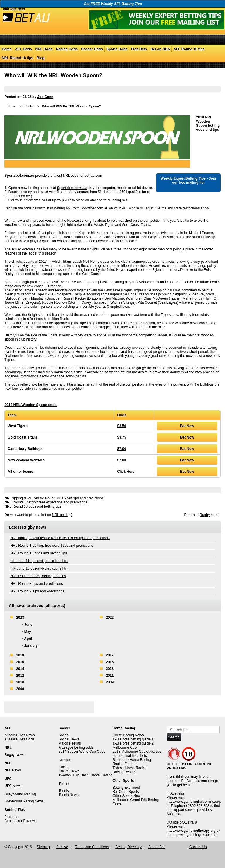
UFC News (13, 786)
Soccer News (69, 739)
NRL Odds (44, 49)
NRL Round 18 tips (17, 58)
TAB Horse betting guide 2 (133, 743)
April (28, 639)
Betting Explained (126, 788)
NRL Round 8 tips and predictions (36, 584)
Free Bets (139, 49)
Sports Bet (156, 847)
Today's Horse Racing (129, 768)
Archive (62, 847)
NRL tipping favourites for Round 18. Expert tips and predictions (54, 498)
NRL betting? (62, 515)
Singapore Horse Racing (132, 760)
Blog (41, 58)
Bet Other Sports (126, 792)
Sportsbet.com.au (19, 176)
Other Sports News (127, 796)
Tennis (64, 791)
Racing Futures (124, 764)
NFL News (13, 770)
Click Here (126, 472)
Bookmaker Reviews (20, 821)
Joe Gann (45, 97)
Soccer (64, 735)
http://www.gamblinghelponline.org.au (196, 802)
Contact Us (198, 847)
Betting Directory (128, 847)
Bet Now (187, 426)
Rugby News (14, 755)
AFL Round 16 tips (189, 49)
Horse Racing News (128, 735)
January (31, 646)
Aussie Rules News (19, 735)
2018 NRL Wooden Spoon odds (30, 405)
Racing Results (124, 772)
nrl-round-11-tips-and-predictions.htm (39, 561)
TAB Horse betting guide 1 (133, 739)
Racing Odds (67, 49)
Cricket (64, 767)
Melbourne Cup (125, 747)
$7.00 (122, 449)
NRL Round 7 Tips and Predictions (37, 591)
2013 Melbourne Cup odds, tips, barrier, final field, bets (137, 754)
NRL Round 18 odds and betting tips (33, 506)
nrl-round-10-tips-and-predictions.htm (39, 568)
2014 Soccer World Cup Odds (82, 752)
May (28, 632)
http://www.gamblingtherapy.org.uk (194, 831)
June (28, 625)
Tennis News (69, 795)
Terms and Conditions (92, 847)
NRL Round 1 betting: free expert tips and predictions (46, 502)
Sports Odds (117, 49)
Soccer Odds (92, 49)
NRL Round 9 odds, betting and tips (38, 576)
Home (7, 49)
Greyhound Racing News (24, 801)
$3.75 (122, 437)
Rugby (29, 106)
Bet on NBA (160, 49)
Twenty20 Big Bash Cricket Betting (86, 775)
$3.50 (122, 426)
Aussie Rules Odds (19, 739)
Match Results (70, 743)
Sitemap (43, 847)
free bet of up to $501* (53, 200)
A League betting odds (76, 747)
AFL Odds (23, 49)
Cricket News (69, 771)
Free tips (11, 817)
